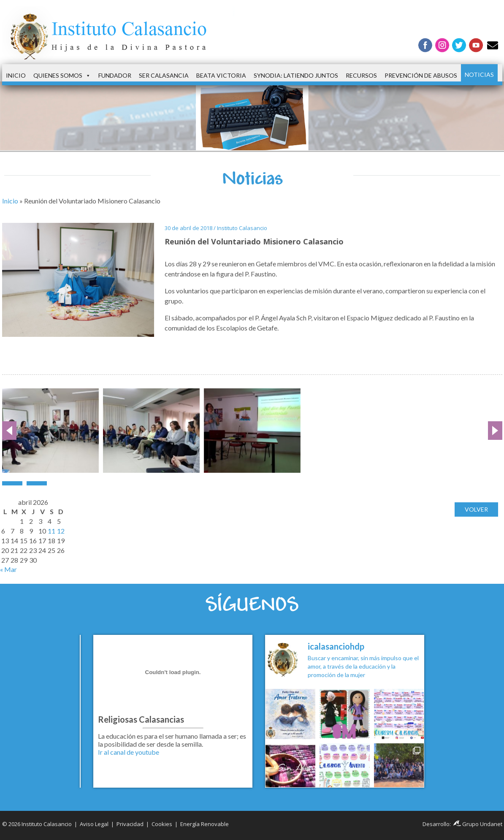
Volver (476, 511)
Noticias (479, 75)
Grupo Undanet (478, 824)
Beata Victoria (221, 75)
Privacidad (130, 824)
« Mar (8, 569)
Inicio (16, 75)
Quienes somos (62, 76)
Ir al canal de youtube (129, 752)
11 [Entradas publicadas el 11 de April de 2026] (51, 531)
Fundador (115, 75)
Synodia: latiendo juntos (296, 75)
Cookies (162, 824)
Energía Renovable (205, 824)
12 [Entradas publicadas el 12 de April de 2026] (61, 531)
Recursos (361, 75)
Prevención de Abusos (421, 75)
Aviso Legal (94, 824)
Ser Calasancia (164, 75)
